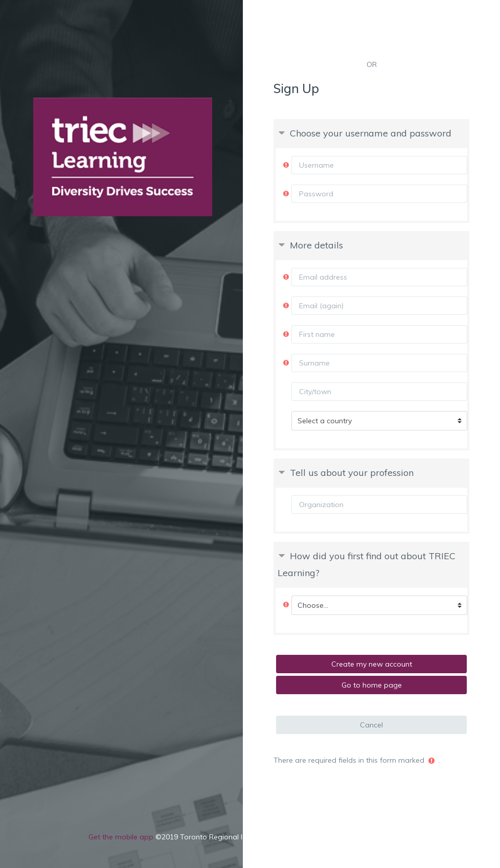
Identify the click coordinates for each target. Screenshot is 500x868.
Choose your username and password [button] (371, 133)
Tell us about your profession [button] (352, 473)
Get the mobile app (121, 837)
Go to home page (372, 685)
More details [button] (316, 245)
